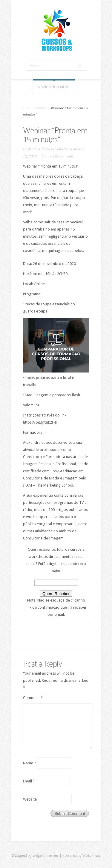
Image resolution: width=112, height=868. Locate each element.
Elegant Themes (46, 856)
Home (28, 108)
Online (41, 108)
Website (30, 799)
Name (30, 763)
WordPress (92, 856)
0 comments (65, 156)
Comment (33, 698)
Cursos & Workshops (56, 149)
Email (29, 781)
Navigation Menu (54, 87)
